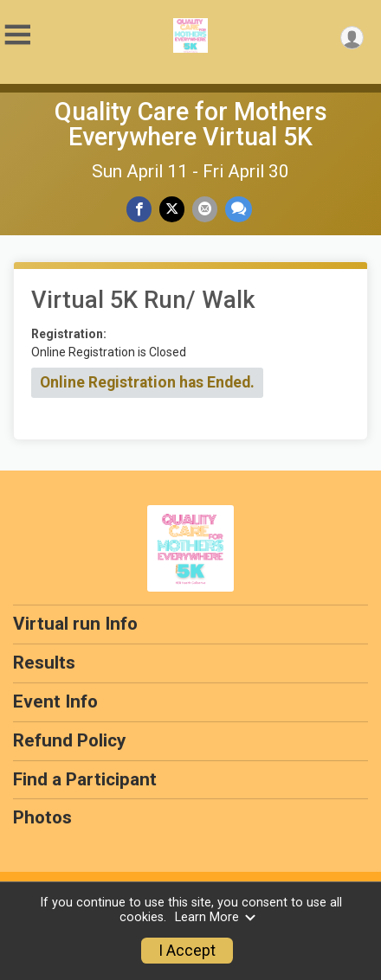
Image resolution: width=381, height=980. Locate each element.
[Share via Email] (205, 209)
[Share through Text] (239, 209)
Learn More (216, 917)
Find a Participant (85, 779)
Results (44, 663)
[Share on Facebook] (139, 209)
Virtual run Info (75, 624)
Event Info (55, 701)
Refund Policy (69, 740)
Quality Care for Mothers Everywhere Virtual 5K (191, 124)
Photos (42, 817)
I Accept (187, 951)
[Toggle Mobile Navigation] (17, 35)
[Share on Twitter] (172, 209)
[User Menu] (352, 38)
